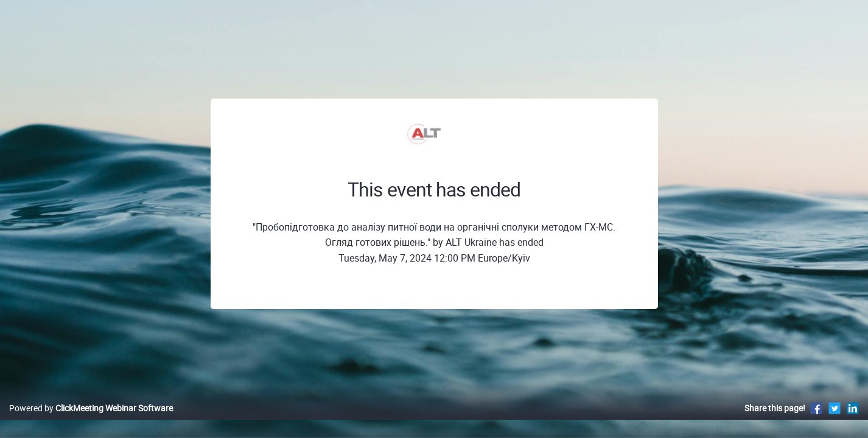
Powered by (91, 421)
